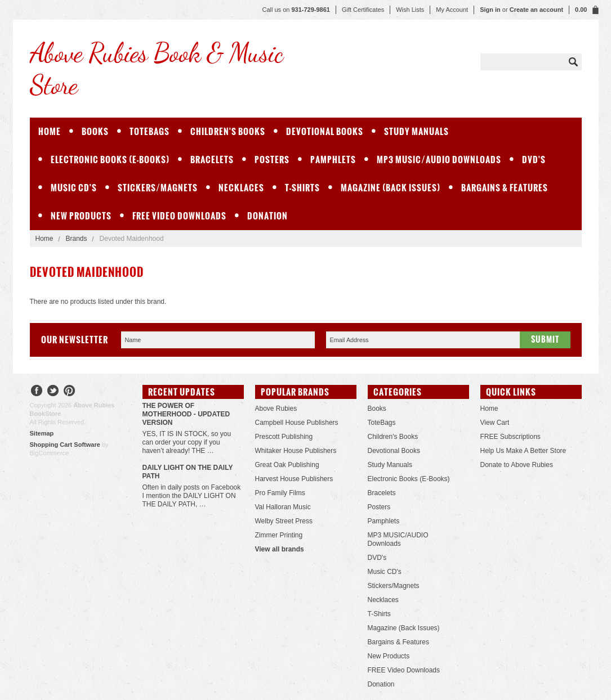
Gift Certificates (363, 10)
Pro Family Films (280, 493)
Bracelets (212, 160)
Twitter (53, 392)
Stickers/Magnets (158, 188)
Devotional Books (325, 131)
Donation (267, 216)
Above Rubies (276, 409)
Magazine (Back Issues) (391, 188)
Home (44, 239)
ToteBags (150, 131)
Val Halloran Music (283, 507)
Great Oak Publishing (287, 465)
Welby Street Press (284, 521)
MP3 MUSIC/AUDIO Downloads (439, 160)
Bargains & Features (505, 188)
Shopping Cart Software (65, 445)
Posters (272, 160)
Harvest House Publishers (294, 479)
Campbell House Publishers (297, 423)
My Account (452, 10)
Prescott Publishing (284, 437)
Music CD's (74, 188)
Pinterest (70, 392)
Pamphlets (333, 160)
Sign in (490, 10)
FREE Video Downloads (179, 216)
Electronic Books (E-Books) (110, 160)
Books (95, 131)
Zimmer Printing (279, 535)
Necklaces (241, 188)
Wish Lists (410, 10)
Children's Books (228, 131)
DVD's (534, 160)
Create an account (536, 10)
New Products (81, 216)
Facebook (37, 392)
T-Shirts (302, 188)
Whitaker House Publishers (296, 451)
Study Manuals (416, 131)
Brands (77, 239)
